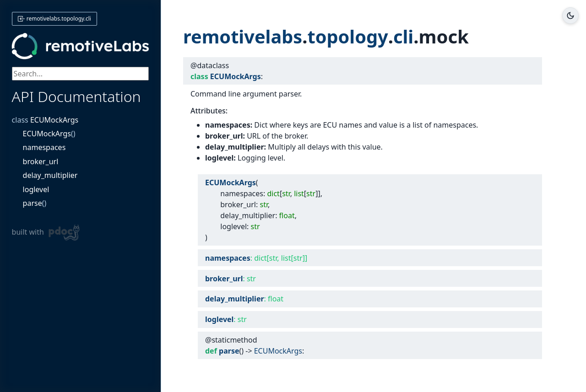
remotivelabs (243, 36)
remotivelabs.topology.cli (54, 19)
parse (33, 203)
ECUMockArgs (54, 120)
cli (405, 36)
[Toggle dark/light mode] (570, 16)
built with (46, 233)
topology (349, 36)
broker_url (41, 161)
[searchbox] (81, 74)
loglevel (36, 189)
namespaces (44, 147)
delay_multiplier (50, 175)
